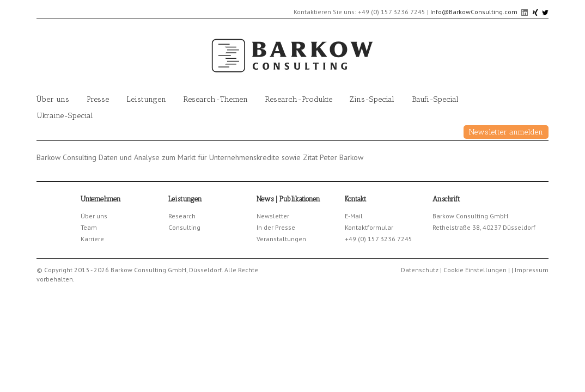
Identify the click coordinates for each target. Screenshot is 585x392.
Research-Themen (216, 99)
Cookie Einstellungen (475, 270)
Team (89, 227)
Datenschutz (420, 270)
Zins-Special (372, 99)
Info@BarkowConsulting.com (474, 12)
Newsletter (273, 216)
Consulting (184, 227)
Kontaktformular (369, 227)
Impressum (532, 270)
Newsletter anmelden (506, 132)
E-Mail (354, 216)
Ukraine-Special (65, 116)
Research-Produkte (299, 99)
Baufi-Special (435, 99)
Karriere (92, 239)
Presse (98, 99)
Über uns (53, 99)
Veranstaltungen (281, 239)
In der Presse (276, 227)
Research (182, 216)
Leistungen (146, 99)
